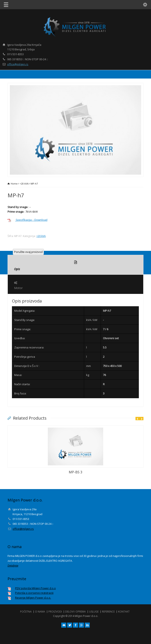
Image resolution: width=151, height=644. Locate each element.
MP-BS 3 (75, 472)
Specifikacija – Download (31, 220)
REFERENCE (108, 612)
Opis (75, 265)
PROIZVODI (55, 612)
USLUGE (94, 612)
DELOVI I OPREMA (75, 612)
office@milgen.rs (18, 64)
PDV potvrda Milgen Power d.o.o (35, 588)
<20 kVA (24, 184)
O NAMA (40, 612)
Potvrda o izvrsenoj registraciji (34, 593)
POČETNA (26, 612)
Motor (75, 285)
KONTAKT (124, 612)
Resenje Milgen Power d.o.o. (33, 598)
